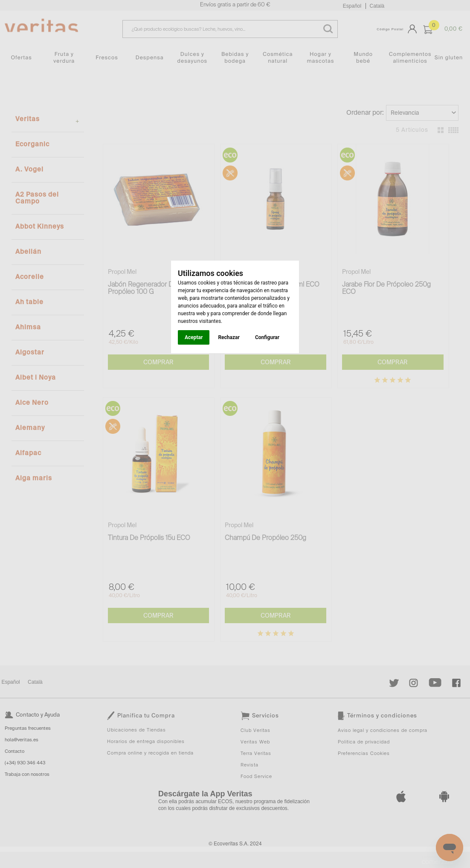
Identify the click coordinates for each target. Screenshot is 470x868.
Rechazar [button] (229, 337)
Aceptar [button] (194, 337)
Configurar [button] (267, 337)
